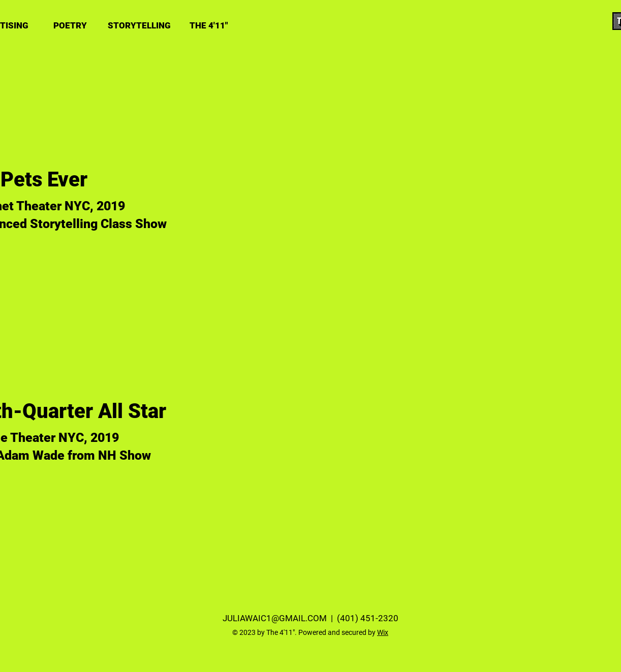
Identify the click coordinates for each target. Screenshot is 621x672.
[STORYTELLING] (139, 25)
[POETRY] (70, 25)
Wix (383, 632)
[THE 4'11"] (209, 25)
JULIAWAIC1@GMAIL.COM (275, 618)
